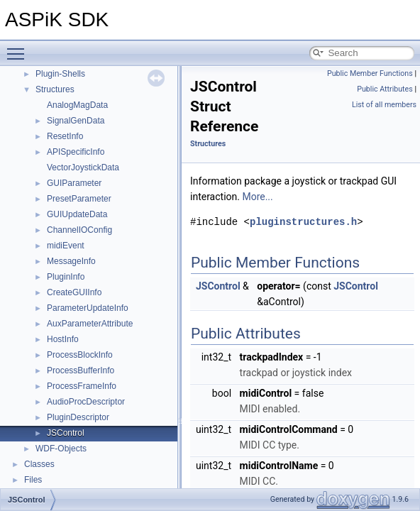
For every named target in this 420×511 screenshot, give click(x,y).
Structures (55, 89)
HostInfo (63, 339)
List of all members (384, 105)
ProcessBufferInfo (81, 370)
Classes (39, 464)
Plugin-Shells (60, 74)
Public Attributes (385, 89)
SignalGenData (76, 121)
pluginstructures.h (303, 222)
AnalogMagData (77, 105)
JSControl (66, 433)
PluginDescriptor (78, 417)
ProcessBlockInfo (80, 355)
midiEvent (66, 246)
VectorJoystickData (83, 167)
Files (33, 480)
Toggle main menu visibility (19, 48)
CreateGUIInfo (74, 292)
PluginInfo (66, 277)
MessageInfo (71, 261)
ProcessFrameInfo (82, 386)
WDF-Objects (61, 449)
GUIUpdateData (77, 214)
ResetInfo (65, 136)
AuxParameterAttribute (90, 324)
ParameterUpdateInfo (88, 308)
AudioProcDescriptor (86, 402)
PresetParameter (79, 199)
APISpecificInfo (76, 152)
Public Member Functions (370, 73)
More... (257, 197)
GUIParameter (74, 183)
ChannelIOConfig (79, 230)
